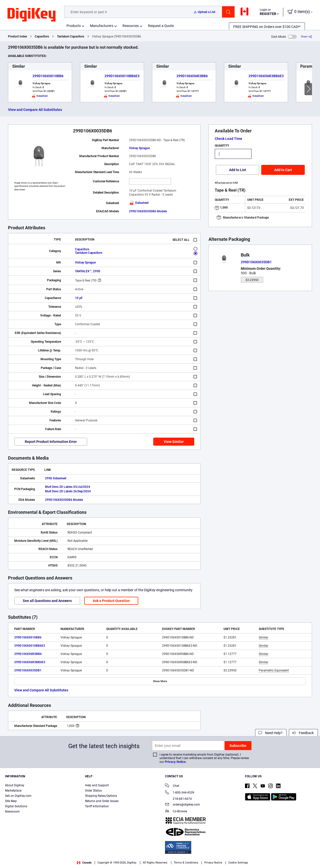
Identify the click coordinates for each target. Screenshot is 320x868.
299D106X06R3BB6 (192, 76)
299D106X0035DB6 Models (148, 211)
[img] (31, 15)
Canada (84, 863)
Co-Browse (176, 812)
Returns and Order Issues (102, 801)
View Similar (174, 442)
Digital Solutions (16, 806)
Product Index (17, 36)
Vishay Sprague (139, 148)
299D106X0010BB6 (48, 76)
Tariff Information (97, 806)
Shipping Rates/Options (101, 796)
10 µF (79, 298)
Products (74, 26)
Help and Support (97, 785)
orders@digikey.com (182, 805)
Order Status (93, 791)
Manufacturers (102, 26)
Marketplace (13, 791)
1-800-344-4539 (180, 793)
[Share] (306, 37)
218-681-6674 (178, 799)
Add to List (237, 170)
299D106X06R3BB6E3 (266, 76)
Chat (172, 786)
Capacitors (42, 36)
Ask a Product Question (111, 601)
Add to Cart (283, 170)
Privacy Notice (175, 762)
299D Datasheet (56, 478)
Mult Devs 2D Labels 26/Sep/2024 (68, 491)
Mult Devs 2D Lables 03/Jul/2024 (67, 487)
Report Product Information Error (51, 442)
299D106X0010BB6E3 (122, 76)
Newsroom (12, 812)
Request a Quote (161, 26)
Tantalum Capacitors (71, 36)
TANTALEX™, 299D (88, 271)
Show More (160, 681)
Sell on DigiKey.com (18, 796)
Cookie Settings (238, 863)
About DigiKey (15, 785)
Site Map (11, 801)
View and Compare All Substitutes (35, 110)
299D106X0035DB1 (28, 670)
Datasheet (139, 203)
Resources (131, 26)
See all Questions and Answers (47, 601)
